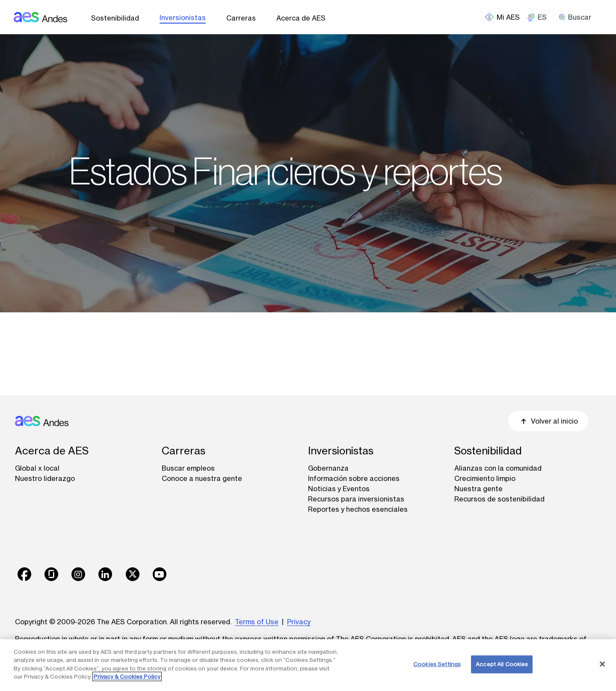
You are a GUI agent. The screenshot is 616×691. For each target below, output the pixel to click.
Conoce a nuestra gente (202, 478)
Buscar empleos (188, 468)
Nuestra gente (478, 489)
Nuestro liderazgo (45, 478)
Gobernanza (328, 468)
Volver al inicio (548, 421)
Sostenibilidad (115, 18)
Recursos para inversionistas (356, 499)
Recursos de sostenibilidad (499, 499)
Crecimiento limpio (485, 478)
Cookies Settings (437, 664)
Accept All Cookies (502, 664)
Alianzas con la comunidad (498, 468)
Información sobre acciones (354, 478)
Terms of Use (257, 622)
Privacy (299, 622)
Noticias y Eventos (339, 489)
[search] (578, 17)
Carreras (241, 18)
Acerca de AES (301, 18)
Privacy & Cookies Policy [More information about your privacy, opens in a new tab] (127, 676)
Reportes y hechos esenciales (358, 509)
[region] (308, 665)
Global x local (37, 468)
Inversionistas (183, 18)
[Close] (602, 664)
